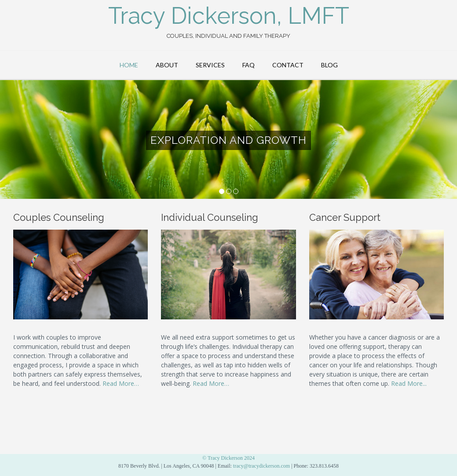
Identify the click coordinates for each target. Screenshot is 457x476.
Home (129, 65)
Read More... (409, 383)
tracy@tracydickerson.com (261, 466)
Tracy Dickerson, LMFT (229, 16)
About (167, 65)
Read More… (121, 383)
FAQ (249, 65)
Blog (329, 65)
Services (210, 65)
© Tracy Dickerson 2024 (228, 458)
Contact (288, 65)
